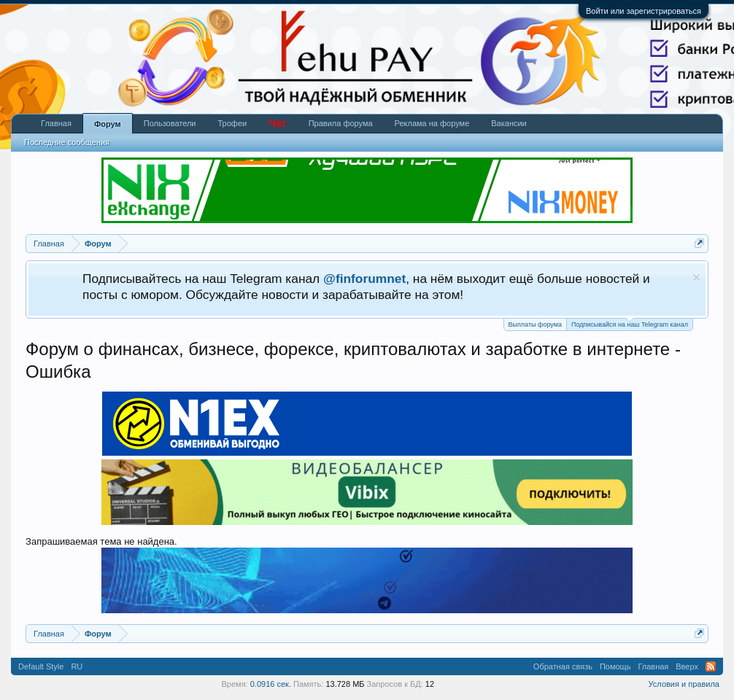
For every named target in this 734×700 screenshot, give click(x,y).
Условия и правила (684, 684)
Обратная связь (563, 666)
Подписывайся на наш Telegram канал (630, 323)
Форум (108, 124)
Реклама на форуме (432, 123)
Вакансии (509, 123)
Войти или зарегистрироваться (644, 11)
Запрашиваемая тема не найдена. (101, 541)
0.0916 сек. (271, 684)
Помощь (615, 666)
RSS (711, 666)
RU (77, 666)
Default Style (41, 666)
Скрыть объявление (696, 277)
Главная (56, 123)
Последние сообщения (67, 142)
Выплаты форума (535, 324)
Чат (277, 123)
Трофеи (233, 123)
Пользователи (170, 123)
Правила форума (341, 123)
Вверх (687, 666)
